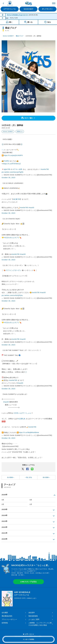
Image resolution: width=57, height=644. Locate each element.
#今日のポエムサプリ (12, 238)
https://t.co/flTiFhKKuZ (12, 164)
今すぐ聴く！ (30, 118)
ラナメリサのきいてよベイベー (18, 15)
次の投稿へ (11, 477)
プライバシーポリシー (9, 619)
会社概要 (5, 613)
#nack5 (31, 208)
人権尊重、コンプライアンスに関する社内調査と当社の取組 (40, 624)
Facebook (28, 469)
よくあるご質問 (34, 619)
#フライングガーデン (13, 270)
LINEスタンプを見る (28, 582)
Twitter (23, 469)
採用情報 (5, 623)
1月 (31, 504)
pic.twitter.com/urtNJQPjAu (12, 295)
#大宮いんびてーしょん (22, 413)
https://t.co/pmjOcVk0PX (13, 155)
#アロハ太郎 (18, 169)
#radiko (7, 161)
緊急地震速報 (33, 616)
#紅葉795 (17, 199)
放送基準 (32, 613)
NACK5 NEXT (28, 9)
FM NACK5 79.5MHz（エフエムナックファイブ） (28, 3)
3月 (31, 500)
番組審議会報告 (7, 616)
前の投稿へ (46, 477)
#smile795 (45, 169)
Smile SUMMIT (8, 36)
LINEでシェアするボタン (32, 469)
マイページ (10, 5)
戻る (3, 3)
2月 (3, 504)
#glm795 (7, 169)
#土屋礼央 (22, 419)
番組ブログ (20, 36)
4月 (3, 500)
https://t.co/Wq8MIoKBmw (29, 432)
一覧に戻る (28, 477)
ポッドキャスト (47, 9)
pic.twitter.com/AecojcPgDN (12, 172)
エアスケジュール (10, 9)
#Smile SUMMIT (8, 131)
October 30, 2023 (8, 178)
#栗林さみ (20, 131)
